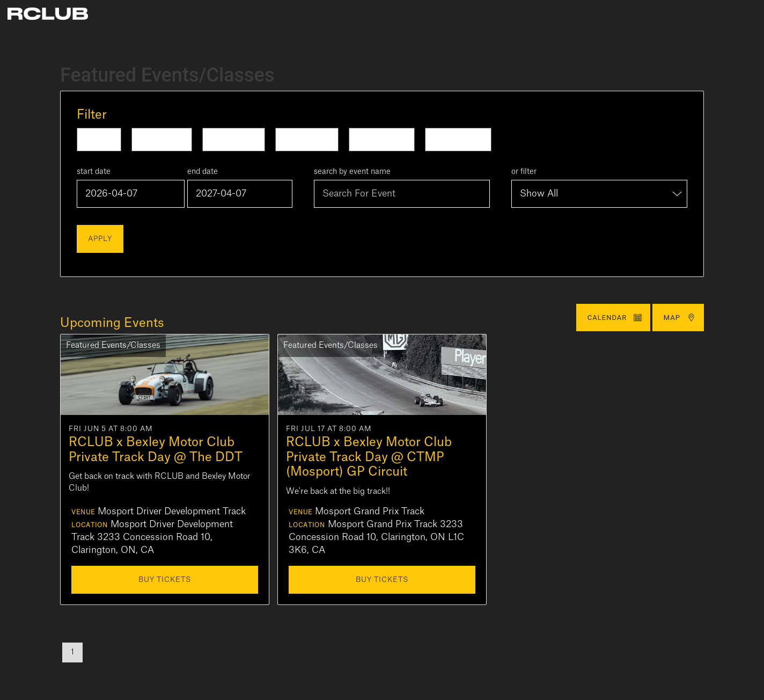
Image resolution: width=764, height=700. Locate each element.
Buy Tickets (165, 579)
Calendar (615, 318)
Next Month (458, 139)
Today (99, 139)
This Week (234, 139)
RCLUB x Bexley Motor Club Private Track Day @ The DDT (156, 450)
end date (203, 172)
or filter (524, 172)
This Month (382, 139)
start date (94, 172)
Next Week (307, 139)
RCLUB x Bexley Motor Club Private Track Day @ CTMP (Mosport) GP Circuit (369, 457)
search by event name (352, 172)
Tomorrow (162, 139)
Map (679, 318)
